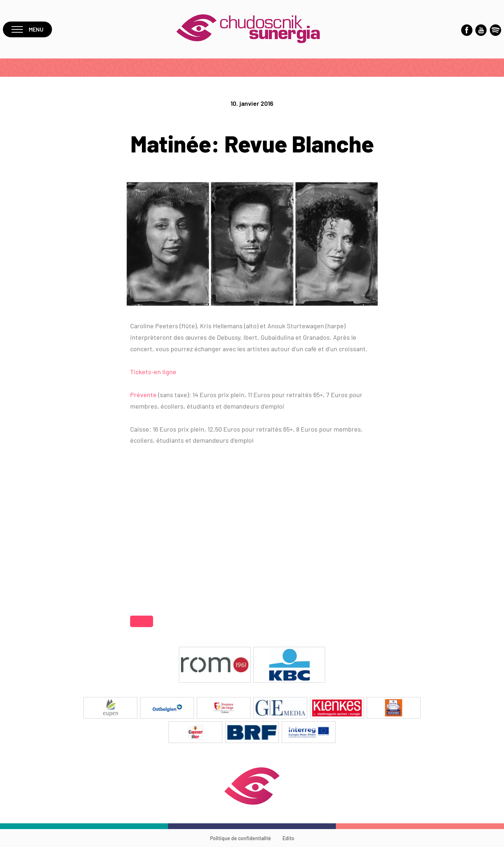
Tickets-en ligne (153, 372)
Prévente (144, 395)
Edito (288, 838)
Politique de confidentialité (241, 838)
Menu (27, 29)
